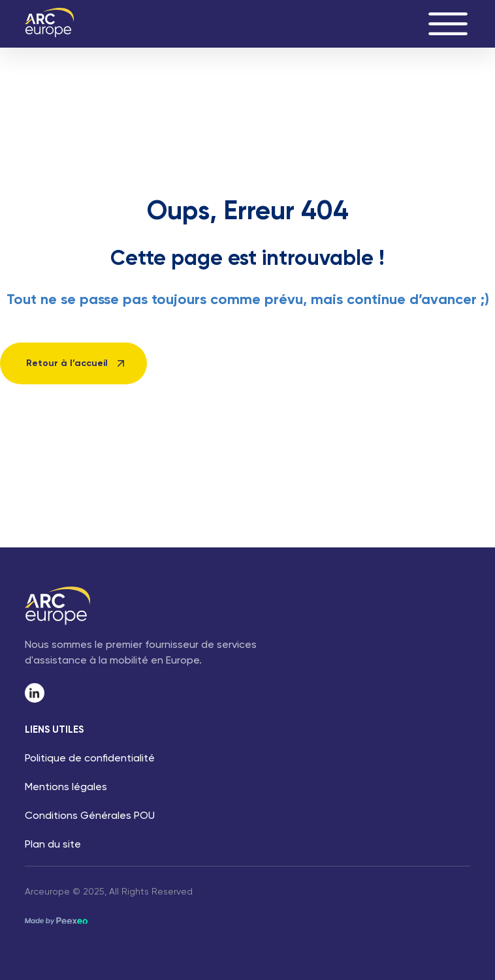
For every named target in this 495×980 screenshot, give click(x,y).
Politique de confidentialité (90, 759)
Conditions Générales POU (90, 816)
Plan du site (53, 845)
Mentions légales (66, 788)
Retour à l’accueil (67, 363)
